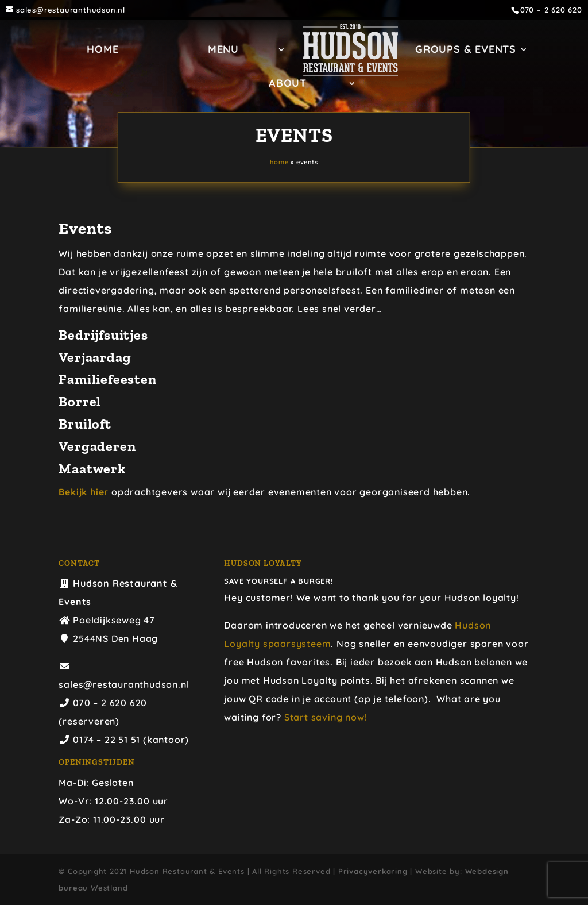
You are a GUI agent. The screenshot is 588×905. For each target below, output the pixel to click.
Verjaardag (95, 357)
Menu (223, 51)
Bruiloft (85, 424)
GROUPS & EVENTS (466, 51)
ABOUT (288, 84)
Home (102, 51)
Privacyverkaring (373, 871)
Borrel (80, 401)
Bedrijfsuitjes (103, 335)
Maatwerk (92, 469)
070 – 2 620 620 (551, 10)
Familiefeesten (107, 379)
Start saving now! (326, 717)
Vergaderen (97, 446)
